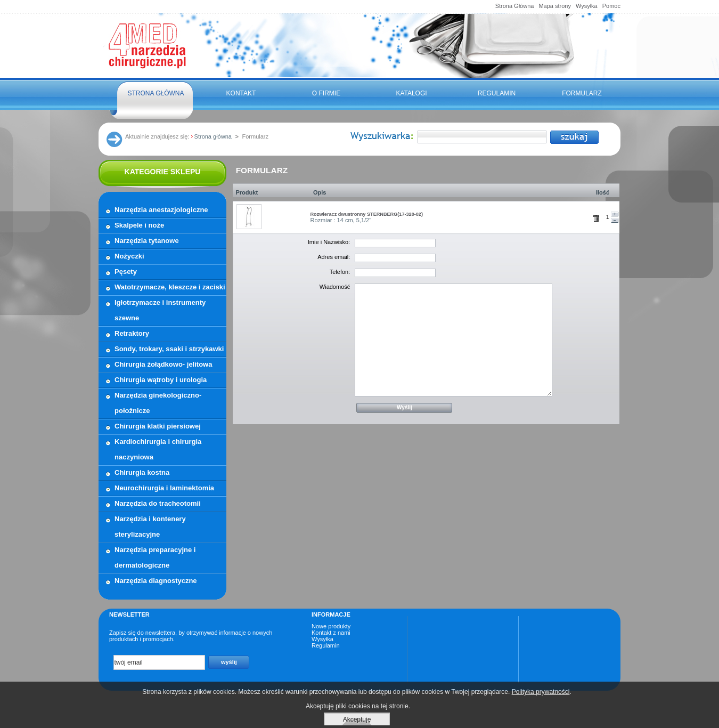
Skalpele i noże (139, 225)
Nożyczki (129, 256)
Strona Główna (515, 6)
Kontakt (241, 93)
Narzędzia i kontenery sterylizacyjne (150, 527)
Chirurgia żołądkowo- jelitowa (163, 364)
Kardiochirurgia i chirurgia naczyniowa (158, 449)
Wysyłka (587, 6)
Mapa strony (555, 6)
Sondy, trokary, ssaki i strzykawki (169, 349)
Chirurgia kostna (142, 472)
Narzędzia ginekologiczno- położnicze (158, 403)
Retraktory (132, 333)
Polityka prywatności (541, 692)
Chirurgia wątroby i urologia (161, 380)
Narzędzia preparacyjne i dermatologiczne (155, 557)
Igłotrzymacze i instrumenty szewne (160, 310)
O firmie (326, 93)
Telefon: (340, 272)
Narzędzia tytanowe (147, 241)
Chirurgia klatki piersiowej (158, 426)
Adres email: (334, 257)
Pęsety (126, 272)
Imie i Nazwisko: (329, 242)
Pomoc (611, 6)
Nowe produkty (331, 626)
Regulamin (497, 93)
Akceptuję (357, 719)
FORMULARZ (582, 93)
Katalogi (411, 93)
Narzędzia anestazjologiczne (161, 210)
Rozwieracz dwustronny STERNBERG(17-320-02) (367, 214)
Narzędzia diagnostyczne (156, 581)
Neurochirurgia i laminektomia (164, 488)
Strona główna (156, 93)
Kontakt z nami (331, 633)
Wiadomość (335, 287)
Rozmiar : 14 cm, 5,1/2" (341, 220)
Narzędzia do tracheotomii (158, 503)
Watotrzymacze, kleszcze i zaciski (170, 287)
